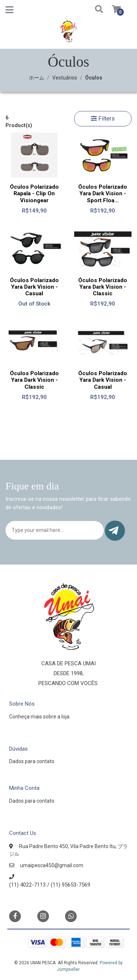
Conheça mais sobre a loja (39, 717)
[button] (92, 10)
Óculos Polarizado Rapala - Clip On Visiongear (34, 193)
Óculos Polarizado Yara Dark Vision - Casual (34, 287)
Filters (103, 119)
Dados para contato (32, 761)
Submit (113, 531)
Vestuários (65, 78)
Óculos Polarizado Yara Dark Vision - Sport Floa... (103, 193)
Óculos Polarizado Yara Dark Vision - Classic (103, 287)
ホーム (37, 78)
